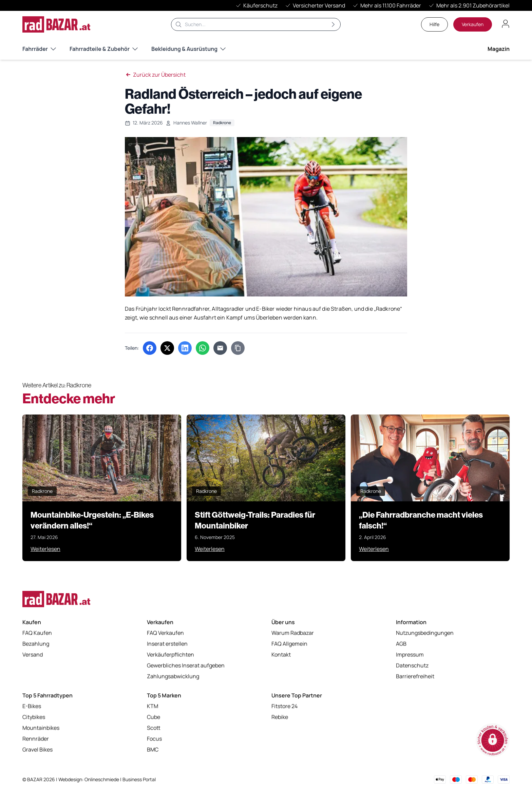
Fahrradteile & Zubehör (104, 49)
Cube (154, 717)
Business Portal (139, 779)
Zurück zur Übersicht (155, 75)
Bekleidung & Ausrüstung (188, 49)
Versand (33, 655)
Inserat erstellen (167, 644)
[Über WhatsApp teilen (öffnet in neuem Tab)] (203, 348)
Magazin (499, 49)
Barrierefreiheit (415, 676)
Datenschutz (412, 666)
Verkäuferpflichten (170, 655)
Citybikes (34, 717)
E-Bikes (32, 706)
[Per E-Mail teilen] (220, 348)
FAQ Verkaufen (165, 633)
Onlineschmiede (102, 779)
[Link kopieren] (238, 348)
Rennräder (36, 739)
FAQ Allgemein (289, 644)
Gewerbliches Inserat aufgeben (186, 666)
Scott (154, 728)
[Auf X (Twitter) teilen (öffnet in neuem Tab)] (167, 348)
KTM (153, 706)
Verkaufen (473, 24)
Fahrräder (39, 49)
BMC (153, 750)
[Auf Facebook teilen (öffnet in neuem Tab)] (150, 348)
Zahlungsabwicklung (173, 676)
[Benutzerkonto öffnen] (506, 24)
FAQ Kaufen (37, 633)
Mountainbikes (41, 728)
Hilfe (434, 24)
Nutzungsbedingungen (425, 633)
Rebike (280, 717)
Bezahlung (36, 644)
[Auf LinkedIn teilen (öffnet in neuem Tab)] (185, 348)
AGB (401, 644)
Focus (154, 739)
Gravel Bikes (37, 750)
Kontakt (281, 655)
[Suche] (256, 24)
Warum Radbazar (293, 633)
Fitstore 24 (284, 706)
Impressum (410, 655)
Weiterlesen (45, 549)
